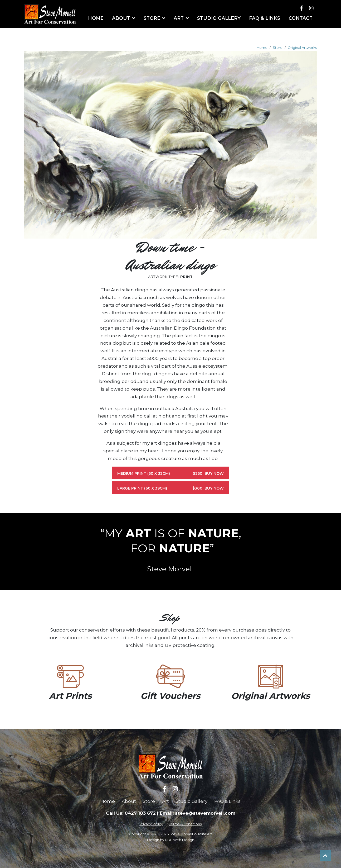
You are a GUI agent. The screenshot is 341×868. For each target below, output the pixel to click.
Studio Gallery (192, 801)
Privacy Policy (151, 824)
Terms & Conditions (185, 824)
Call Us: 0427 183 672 (131, 813)
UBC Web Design (180, 840)
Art (165, 801)
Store (278, 48)
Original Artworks (302, 48)
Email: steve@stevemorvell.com (198, 813)
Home (262, 48)
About (129, 801)
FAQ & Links (227, 801)
